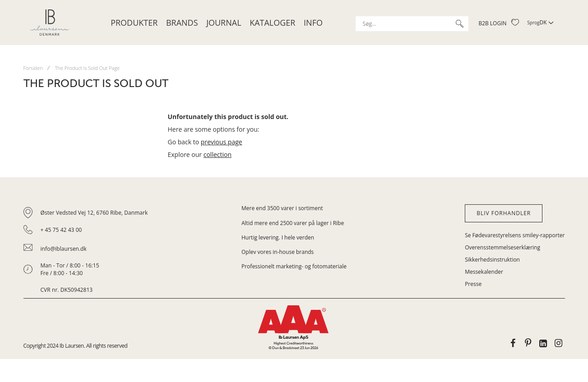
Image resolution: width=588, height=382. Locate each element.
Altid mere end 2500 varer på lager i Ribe (293, 223)
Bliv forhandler (504, 213)
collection (218, 154)
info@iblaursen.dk (64, 249)
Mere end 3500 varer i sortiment (282, 208)
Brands (182, 23)
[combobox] (412, 24)
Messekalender (484, 272)
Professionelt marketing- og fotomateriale (294, 266)
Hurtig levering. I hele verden (278, 237)
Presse (473, 284)
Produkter (134, 23)
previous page (222, 142)
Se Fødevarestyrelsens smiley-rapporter (515, 235)
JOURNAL (224, 23)
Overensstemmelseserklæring (502, 247)
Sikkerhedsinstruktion (492, 260)
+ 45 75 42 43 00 (61, 230)
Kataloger (272, 23)
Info (313, 23)
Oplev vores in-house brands (278, 252)
